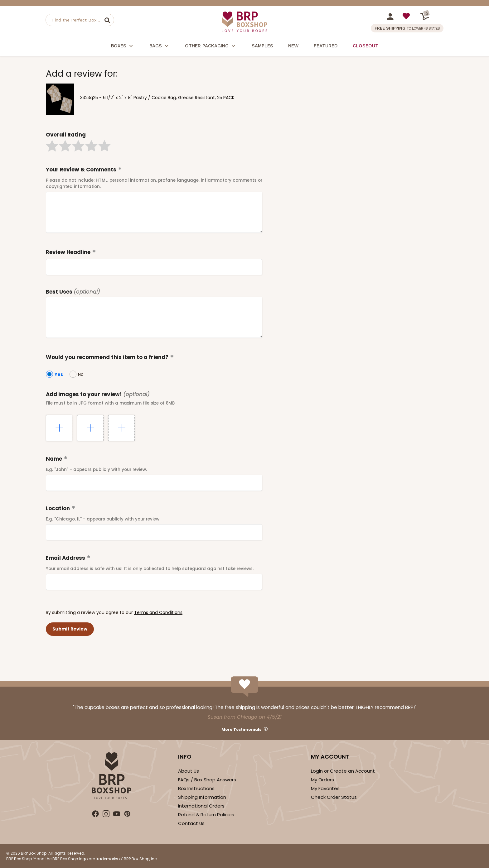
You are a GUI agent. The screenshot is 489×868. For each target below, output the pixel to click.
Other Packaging (211, 47)
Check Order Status (334, 797)
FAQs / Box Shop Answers (207, 780)
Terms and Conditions (158, 612)
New (293, 46)
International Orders (201, 806)
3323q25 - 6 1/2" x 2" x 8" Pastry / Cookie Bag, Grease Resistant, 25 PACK (157, 98)
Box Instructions (196, 788)
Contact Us (191, 823)
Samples (262, 46)
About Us (189, 771)
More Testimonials (241, 729)
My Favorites (325, 788)
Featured (326, 46)
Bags (160, 47)
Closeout (366, 46)
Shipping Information (202, 797)
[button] (52, 146)
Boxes (123, 47)
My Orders (322, 780)
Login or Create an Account (343, 771)
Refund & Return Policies (206, 815)
